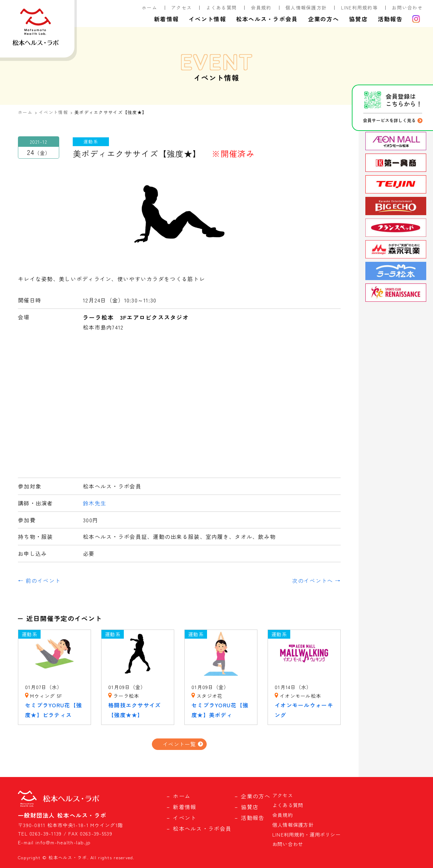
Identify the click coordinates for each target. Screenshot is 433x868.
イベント (185, 818)
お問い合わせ (407, 7)
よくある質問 (222, 7)
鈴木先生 (95, 503)
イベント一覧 (179, 744)
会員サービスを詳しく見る (389, 120)
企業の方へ (324, 19)
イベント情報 (207, 19)
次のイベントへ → (316, 580)
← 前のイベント (39, 580)
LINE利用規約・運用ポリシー (306, 834)
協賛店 (358, 19)
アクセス (181, 7)
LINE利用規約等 (360, 7)
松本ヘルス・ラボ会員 (267, 19)
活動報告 (390, 19)
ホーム (150, 7)
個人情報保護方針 (306, 7)
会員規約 (261, 7)
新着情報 (166, 19)
